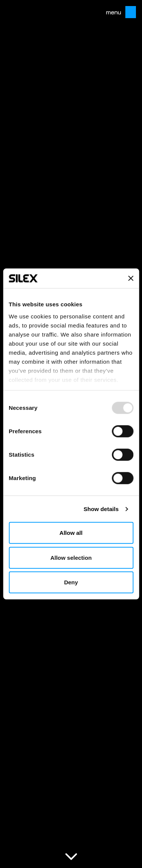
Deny (71, 582)
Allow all (71, 533)
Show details (101, 509)
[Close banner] (131, 278)
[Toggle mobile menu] (128, 12)
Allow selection (71, 558)
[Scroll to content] (71, 856)
